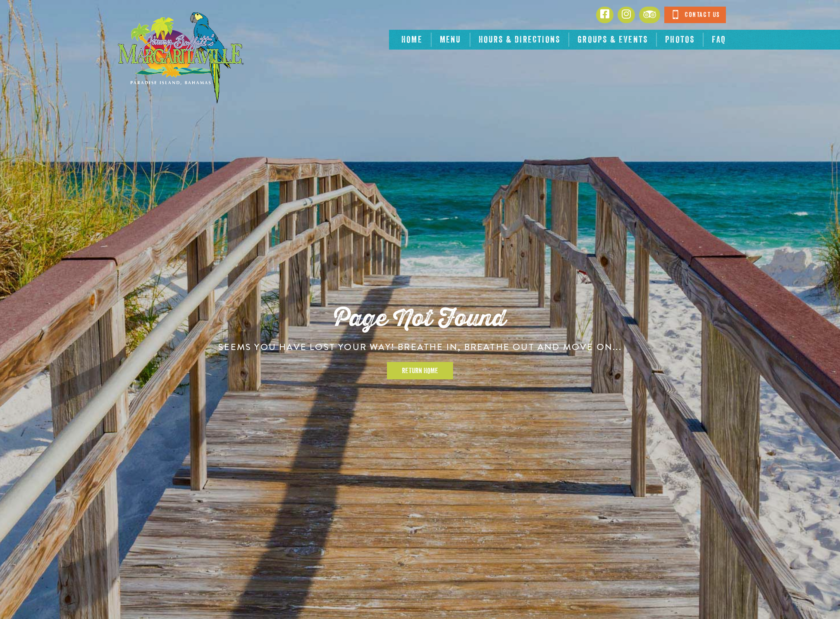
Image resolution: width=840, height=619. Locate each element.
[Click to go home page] (180, 58)
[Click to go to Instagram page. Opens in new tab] (626, 15)
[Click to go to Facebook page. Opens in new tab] (605, 15)
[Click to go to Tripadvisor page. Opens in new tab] (650, 15)
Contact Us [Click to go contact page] (695, 14)
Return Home (420, 371)
